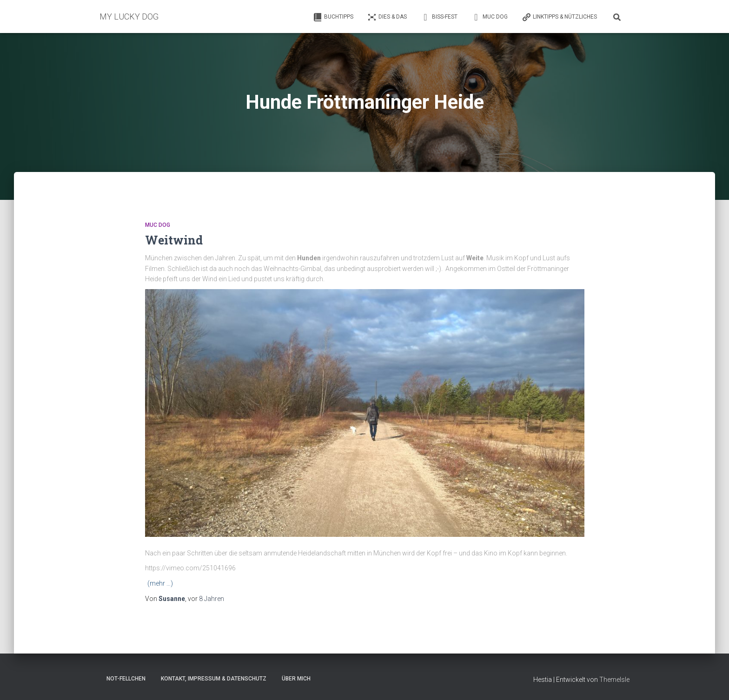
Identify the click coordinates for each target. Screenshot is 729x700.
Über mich (296, 679)
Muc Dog (490, 17)
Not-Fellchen (126, 679)
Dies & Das (387, 17)
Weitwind (174, 240)
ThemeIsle (614, 680)
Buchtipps (333, 17)
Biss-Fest (439, 17)
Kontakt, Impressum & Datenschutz (214, 679)
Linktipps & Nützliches (559, 17)
